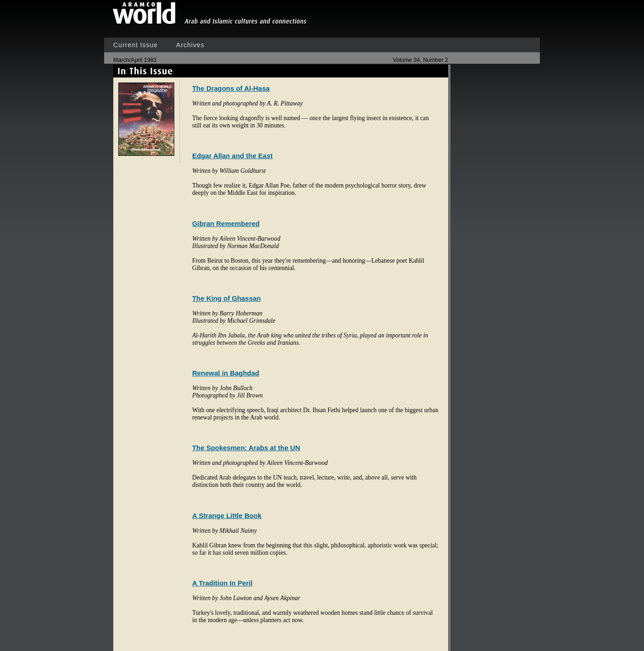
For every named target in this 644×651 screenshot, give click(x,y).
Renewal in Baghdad (226, 373)
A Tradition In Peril (222, 583)
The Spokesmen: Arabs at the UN (246, 448)
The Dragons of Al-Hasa (231, 88)
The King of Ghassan (226, 298)
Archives (190, 45)
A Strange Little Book (227, 516)
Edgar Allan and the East (232, 156)
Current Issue (136, 45)
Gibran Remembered (226, 223)
